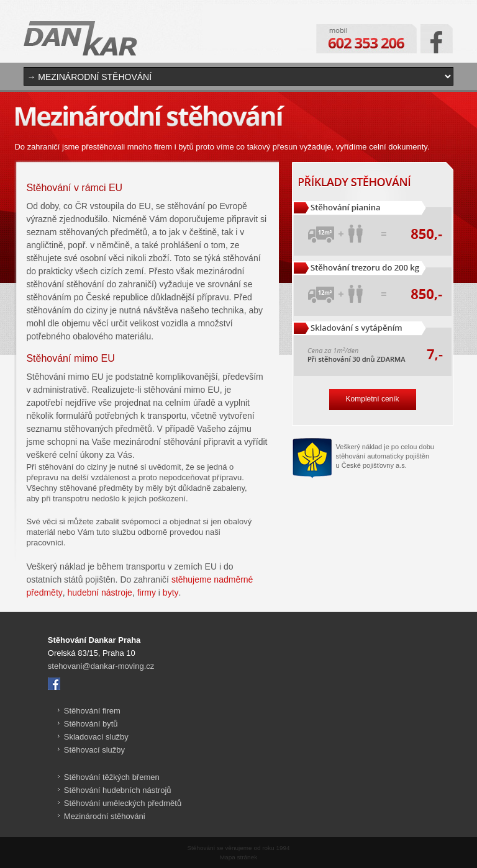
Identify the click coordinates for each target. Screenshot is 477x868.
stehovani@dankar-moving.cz (101, 666)
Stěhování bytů (91, 724)
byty (171, 593)
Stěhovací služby (94, 750)
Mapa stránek (238, 857)
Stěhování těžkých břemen (112, 777)
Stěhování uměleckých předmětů (123, 803)
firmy (147, 593)
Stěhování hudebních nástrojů (118, 790)
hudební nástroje (100, 593)
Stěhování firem (92, 711)
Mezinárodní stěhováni (105, 816)
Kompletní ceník (373, 399)
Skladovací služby (96, 737)
